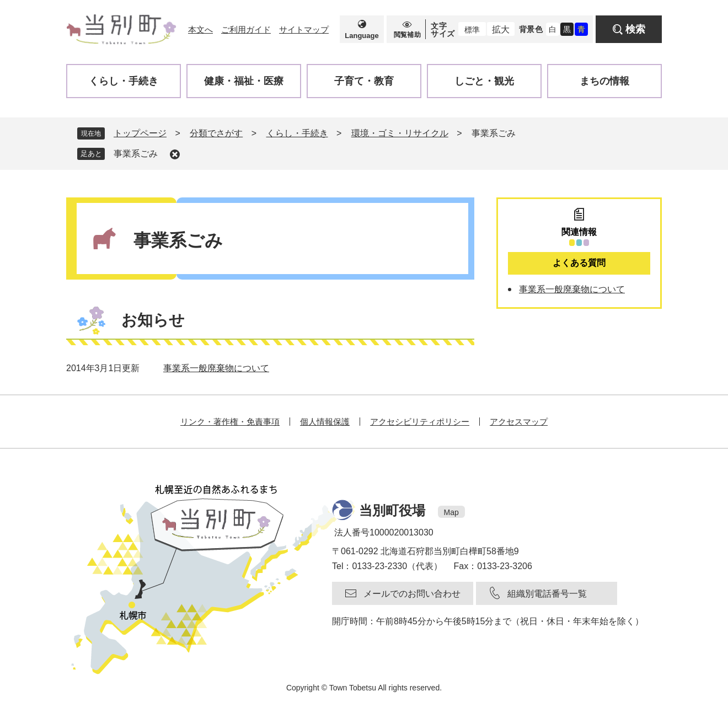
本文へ (200, 30)
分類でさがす (216, 133)
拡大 (501, 30)
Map (451, 512)
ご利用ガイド (246, 30)
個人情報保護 (325, 422)
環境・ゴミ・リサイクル (400, 133)
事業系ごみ (136, 154)
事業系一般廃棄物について (216, 368)
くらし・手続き (297, 133)
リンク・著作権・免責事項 (230, 422)
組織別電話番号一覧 (547, 594)
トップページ (140, 133)
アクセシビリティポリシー (420, 422)
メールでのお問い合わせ (412, 594)
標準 (472, 30)
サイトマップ (304, 30)
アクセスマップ (519, 422)
